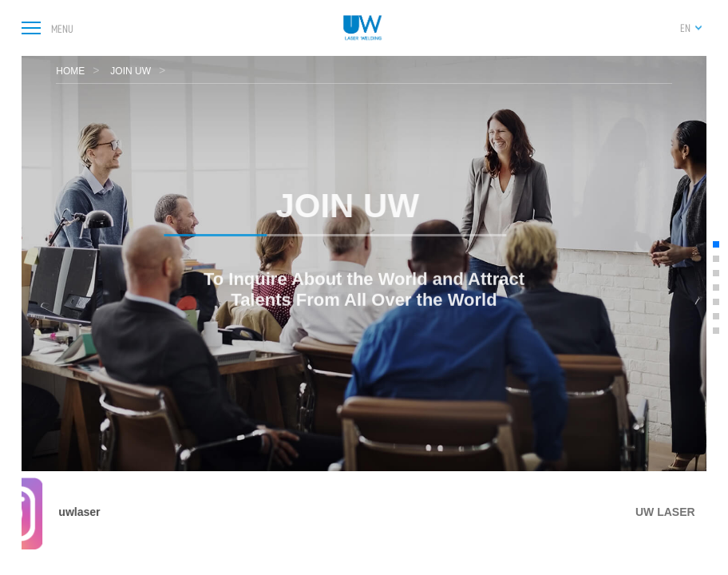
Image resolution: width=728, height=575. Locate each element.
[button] (716, 244)
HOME (70, 71)
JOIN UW (131, 71)
